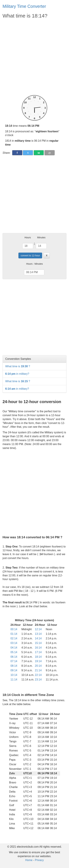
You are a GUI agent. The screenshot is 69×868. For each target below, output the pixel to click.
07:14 (14, 661)
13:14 (38, 634)
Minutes (41, 237)
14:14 (38, 638)
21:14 (38, 670)
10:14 (14, 675)
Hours (28, 237)
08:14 (14, 666)
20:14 (38, 666)
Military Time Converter (24, 6)
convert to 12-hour (30, 255)
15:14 (38, 643)
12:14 (38, 629)
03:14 (14, 643)
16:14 (38, 648)
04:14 (14, 648)
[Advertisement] (34, 57)
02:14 (14, 638)
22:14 (38, 675)
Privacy (39, 860)
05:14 (14, 652)
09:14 (14, 670)
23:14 (38, 680)
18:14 (38, 657)
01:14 (14, 634)
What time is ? (18, 366)
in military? (17, 374)
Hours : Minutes (34, 264)
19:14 (38, 661)
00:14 (14, 629)
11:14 (14, 680)
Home (29, 860)
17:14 (38, 652)
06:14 (14, 657)
